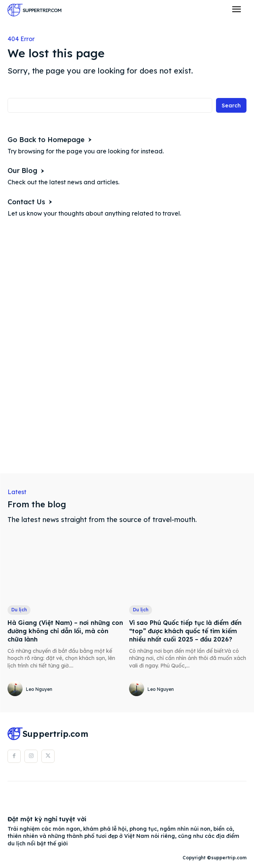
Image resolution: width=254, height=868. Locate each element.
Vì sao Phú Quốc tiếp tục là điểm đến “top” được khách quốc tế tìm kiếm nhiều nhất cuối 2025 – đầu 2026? (185, 631)
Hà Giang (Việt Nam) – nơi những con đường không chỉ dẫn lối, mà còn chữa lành (65, 631)
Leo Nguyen (39, 689)
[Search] (231, 105)
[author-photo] (16, 689)
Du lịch (19, 610)
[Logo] (34, 10)
